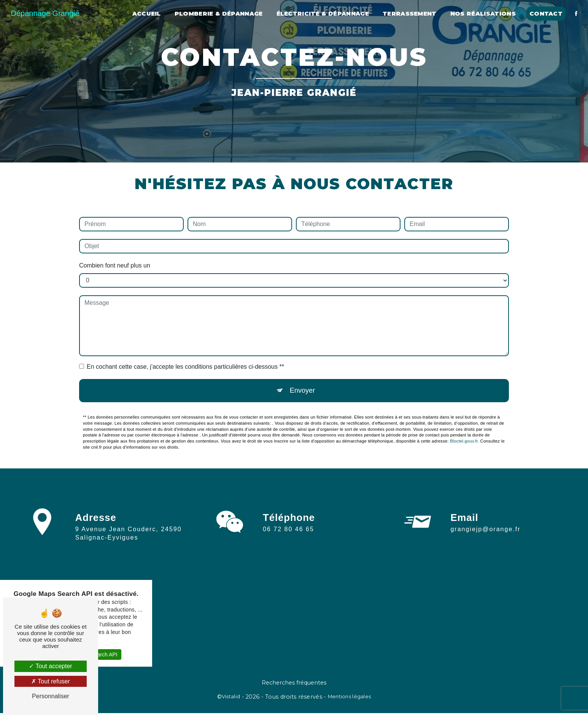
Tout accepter (50, 666)
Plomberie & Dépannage (218, 14)
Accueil (145, 14)
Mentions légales (350, 699)
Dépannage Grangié (46, 13)
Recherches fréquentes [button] (294, 685)
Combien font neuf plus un (115, 265)
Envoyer (302, 391)
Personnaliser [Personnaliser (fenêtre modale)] (51, 696)
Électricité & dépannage (322, 14)
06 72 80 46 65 (288, 540)
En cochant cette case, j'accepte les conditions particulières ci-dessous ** (185, 367)
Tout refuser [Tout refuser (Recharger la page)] (51, 681)
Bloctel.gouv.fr (464, 443)
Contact (545, 14)
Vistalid (231, 699)
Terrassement (408, 14)
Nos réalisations (482, 14)
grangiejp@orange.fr (485, 522)
